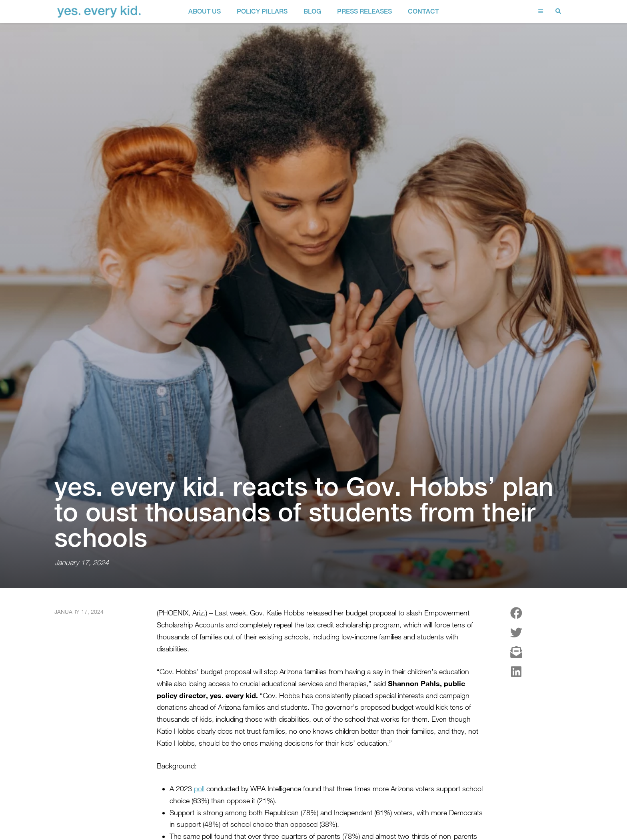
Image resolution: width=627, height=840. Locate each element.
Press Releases (364, 11)
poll (199, 765)
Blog (312, 11)
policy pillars (262, 11)
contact (423, 11)
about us (205, 11)
